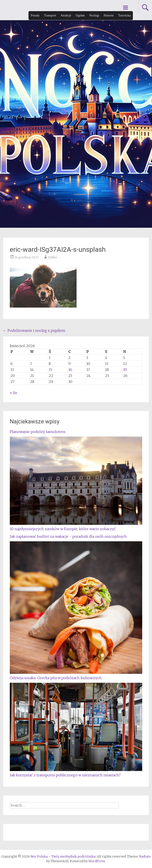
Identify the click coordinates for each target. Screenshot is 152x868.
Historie (109, 15)
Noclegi (94, 15)
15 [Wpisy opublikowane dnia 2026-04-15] (51, 370)
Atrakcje (66, 15)
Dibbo (53, 257)
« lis (13, 393)
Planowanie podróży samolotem (38, 432)
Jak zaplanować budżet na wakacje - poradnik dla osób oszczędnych (68, 536)
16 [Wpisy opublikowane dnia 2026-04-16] (70, 370)
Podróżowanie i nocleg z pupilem (34, 330)
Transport (50, 15)
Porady (35, 15)
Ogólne (80, 15)
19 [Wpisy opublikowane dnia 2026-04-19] (125, 370)
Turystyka (124, 15)
